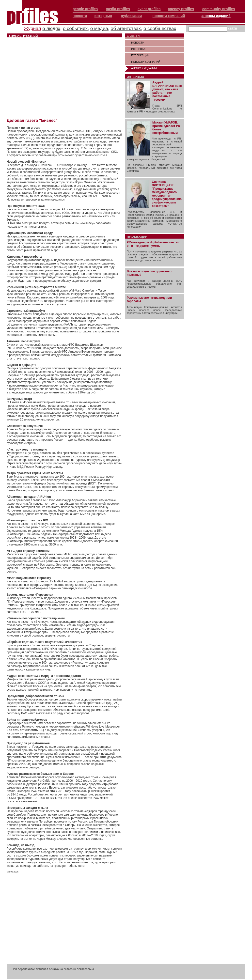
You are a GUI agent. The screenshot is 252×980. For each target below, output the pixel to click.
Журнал (32, 28)
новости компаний (169, 16)
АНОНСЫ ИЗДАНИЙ (144, 68)
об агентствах (126, 28)
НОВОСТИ (138, 43)
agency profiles (181, 9)
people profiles (85, 9)
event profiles (149, 9)
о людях (51, 28)
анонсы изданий (216, 16)
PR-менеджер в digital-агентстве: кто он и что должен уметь (154, 244)
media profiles (118, 9)
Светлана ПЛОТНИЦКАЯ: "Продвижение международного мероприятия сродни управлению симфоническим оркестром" (167, 194)
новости (80, 16)
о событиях (75, 28)
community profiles (219, 9)
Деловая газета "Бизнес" (32, 120)
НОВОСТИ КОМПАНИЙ (146, 62)
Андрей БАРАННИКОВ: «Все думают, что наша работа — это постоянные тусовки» (167, 91)
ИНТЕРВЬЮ (139, 49)
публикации (131, 16)
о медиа (99, 28)
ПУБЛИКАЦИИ (140, 55)
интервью (103, 16)
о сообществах (160, 28)
